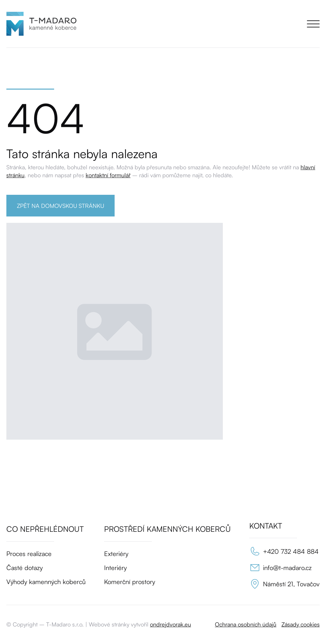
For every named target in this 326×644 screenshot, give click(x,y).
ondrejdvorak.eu (170, 624)
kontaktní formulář (108, 175)
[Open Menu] (313, 24)
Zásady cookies (301, 624)
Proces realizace (29, 554)
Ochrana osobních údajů (246, 624)
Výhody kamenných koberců (46, 582)
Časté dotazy (25, 568)
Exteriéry (116, 554)
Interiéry (115, 568)
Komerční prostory (130, 582)
